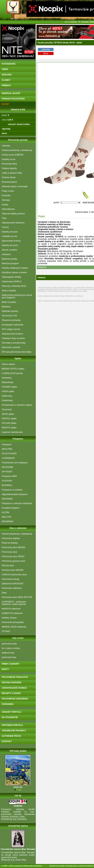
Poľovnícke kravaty (11, 579)
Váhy (4, 218)
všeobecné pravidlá (14, 731)
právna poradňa (12, 683)
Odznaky (6, 200)
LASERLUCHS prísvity (12, 373)
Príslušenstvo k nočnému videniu (17, 405)
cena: (7, 120)
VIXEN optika (8, 391)
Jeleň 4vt (18, 787)
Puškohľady (7, 400)
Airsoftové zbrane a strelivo (14, 273)
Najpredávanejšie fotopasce (15, 494)
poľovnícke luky (9, 657)
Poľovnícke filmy (9, 164)
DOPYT (5, 669)
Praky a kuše (8, 191)
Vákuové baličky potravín (13, 214)
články (6, 80)
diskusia (7, 75)
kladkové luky (8, 653)
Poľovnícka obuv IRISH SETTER (17, 597)
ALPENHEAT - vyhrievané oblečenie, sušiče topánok (14, 603)
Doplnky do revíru (10, 245)
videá (5, 69)
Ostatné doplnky (9, 168)
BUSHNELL (7, 485)
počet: (5, 115)
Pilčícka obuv (8, 566)
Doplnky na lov (9, 159)
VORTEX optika (9, 419)
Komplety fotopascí (11, 508)
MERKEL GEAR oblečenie (14, 627)
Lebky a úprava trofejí (12, 173)
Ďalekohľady (8, 382)
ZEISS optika (8, 414)
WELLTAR (7, 517)
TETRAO (6, 631)
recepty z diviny (11, 693)
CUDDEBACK (8, 458)
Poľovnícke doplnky (11, 538)
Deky (4, 593)
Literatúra (6, 254)
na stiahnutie (10, 717)
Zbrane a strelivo (9, 250)
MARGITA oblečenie (11, 609)
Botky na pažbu (9, 302)
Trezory (5, 227)
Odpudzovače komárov (12, 334)
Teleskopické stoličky (11, 277)
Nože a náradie (9, 291)
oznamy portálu (12, 712)
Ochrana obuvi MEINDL (13, 570)
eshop (5, 104)
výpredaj (46, 49)
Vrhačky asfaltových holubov (15, 268)
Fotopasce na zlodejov (12, 490)
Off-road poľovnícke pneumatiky (17, 352)
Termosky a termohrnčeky (14, 343)
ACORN (5, 512)
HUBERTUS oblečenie (12, 613)
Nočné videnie (8, 364)
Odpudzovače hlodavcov (13, 223)
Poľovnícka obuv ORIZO (13, 556)
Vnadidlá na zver (9, 236)
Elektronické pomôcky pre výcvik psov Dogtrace (17, 296)
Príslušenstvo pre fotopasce (15, 463)
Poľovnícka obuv (9, 552)
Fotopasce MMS (9, 476)
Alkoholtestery (8, 209)
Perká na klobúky (10, 543)
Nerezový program (10, 263)
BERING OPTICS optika (13, 369)
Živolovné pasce (9, 182)
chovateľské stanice (14, 688)
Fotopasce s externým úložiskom (17, 503)
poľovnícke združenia (15, 699)
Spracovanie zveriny (11, 241)
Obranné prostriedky (11, 320)
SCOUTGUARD (9, 454)
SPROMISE (7, 499)
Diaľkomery (7, 396)
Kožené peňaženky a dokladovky (17, 150)
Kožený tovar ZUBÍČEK (13, 155)
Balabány (6, 307)
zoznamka (8, 704)
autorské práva (11, 736)
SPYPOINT (7, 472)
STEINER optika (9, 387)
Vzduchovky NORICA (12, 282)
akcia (46, 53)
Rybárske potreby (10, 311)
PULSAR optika (9, 423)
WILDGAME (7, 467)
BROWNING (8, 521)
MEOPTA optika (9, 428)
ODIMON (18, 806)
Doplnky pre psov (10, 232)
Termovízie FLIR (9, 316)
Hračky (5, 205)
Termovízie (7, 410)
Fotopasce (7, 445)
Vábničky (6, 146)
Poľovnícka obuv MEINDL (14, 547)
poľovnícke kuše (9, 644)
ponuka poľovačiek (13, 99)
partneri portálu (12, 725)
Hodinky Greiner (9, 618)
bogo (19, 790)
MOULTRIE (7, 449)
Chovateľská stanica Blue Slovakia (18, 849)
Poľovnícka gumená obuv (14, 561)
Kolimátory (7, 378)
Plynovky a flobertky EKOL (14, 286)
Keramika (6, 196)
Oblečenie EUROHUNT (13, 584)
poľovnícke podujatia (15, 677)
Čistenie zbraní (9, 177)
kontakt (7, 741)
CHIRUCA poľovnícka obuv (14, 575)
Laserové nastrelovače (12, 432)
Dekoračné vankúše (11, 347)
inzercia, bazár (11, 93)
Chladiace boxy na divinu (13, 338)
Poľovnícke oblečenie (12, 588)
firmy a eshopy (11, 664)
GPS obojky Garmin (11, 329)
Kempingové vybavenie (13, 325)
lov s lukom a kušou (11, 648)
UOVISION (7, 481)
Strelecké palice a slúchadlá (15, 186)
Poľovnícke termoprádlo (13, 622)
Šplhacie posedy (9, 259)
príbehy (6, 85)
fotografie (9, 64)
